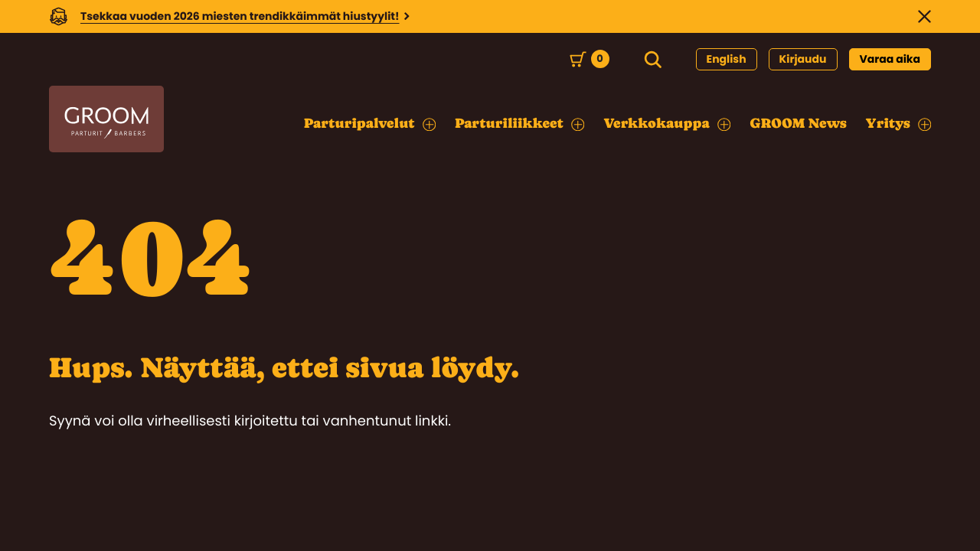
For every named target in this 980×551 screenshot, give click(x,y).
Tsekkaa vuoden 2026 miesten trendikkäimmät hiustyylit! (240, 16)
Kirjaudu (803, 59)
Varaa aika (890, 59)
